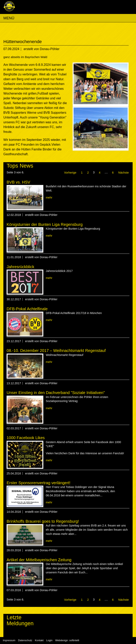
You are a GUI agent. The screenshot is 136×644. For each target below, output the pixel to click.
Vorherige (70, 173)
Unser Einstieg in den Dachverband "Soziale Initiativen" (56, 393)
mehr (49, 198)
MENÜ (9, 18)
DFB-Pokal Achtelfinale (27, 309)
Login (49, 640)
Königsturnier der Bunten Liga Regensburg (45, 224)
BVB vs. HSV (18, 182)
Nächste (124, 173)
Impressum (9, 640)
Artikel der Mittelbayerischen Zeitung (39, 560)
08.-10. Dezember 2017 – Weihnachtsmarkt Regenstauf (56, 351)
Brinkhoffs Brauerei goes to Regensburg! (43, 521)
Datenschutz (25, 640)
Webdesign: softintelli (67, 640)
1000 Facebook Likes (26, 438)
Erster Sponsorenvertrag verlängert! (38, 483)
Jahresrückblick (20, 267)
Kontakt (39, 640)
